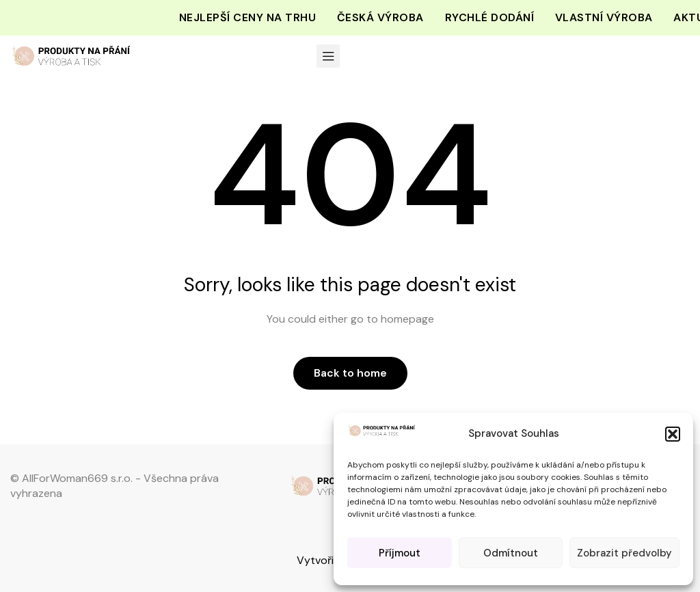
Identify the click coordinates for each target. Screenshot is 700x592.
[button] (673, 434)
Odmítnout (511, 553)
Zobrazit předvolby (624, 553)
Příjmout (400, 553)
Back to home (350, 373)
